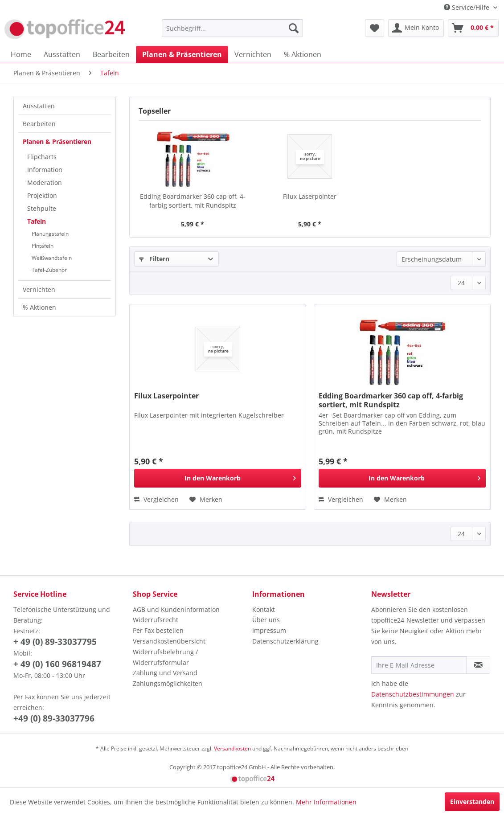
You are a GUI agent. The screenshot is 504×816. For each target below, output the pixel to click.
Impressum (269, 630)
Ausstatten (39, 106)
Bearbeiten (39, 124)
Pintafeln (43, 246)
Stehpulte (42, 208)
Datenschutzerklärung (285, 641)
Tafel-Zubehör (49, 270)
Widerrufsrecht (156, 620)
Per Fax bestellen (158, 630)
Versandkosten (232, 748)
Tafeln (37, 221)
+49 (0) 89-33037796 (54, 718)
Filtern (154, 259)
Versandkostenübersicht (169, 641)
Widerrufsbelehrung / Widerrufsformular (165, 657)
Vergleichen (156, 499)
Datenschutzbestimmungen (413, 694)
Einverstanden (472, 802)
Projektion (42, 195)
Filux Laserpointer (310, 196)
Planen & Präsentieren (57, 141)
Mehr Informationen (326, 802)
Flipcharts (42, 157)
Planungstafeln (50, 234)
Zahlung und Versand (165, 673)
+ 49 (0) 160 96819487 (57, 664)
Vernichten (39, 289)
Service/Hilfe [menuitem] (467, 7)
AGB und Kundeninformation (176, 609)
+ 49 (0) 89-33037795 (55, 642)
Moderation (45, 182)
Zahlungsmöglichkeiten (168, 683)
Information (45, 170)
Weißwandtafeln (52, 258)
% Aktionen (39, 307)
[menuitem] (232, 28)
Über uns (266, 620)
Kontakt (264, 609)
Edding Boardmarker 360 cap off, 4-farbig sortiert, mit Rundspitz (193, 201)
